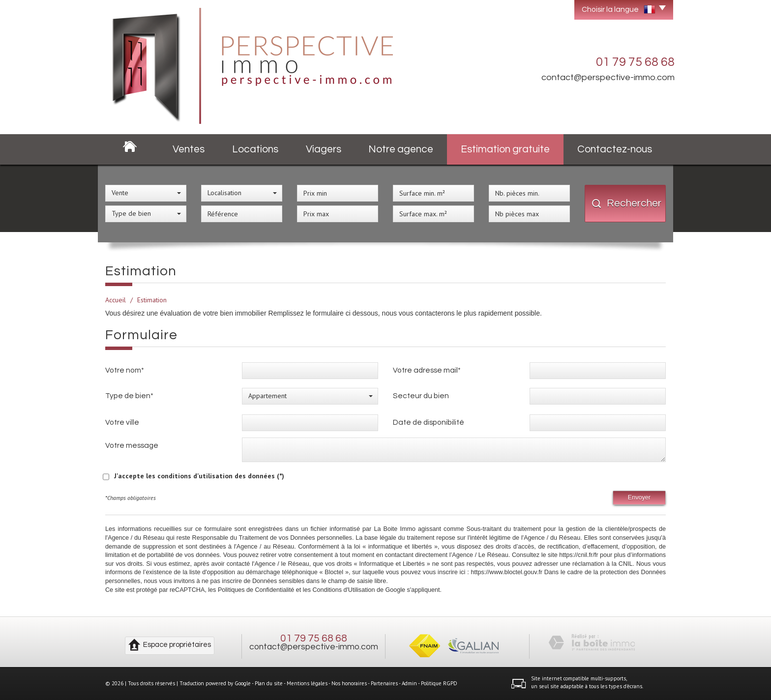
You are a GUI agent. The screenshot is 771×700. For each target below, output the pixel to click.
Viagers (324, 149)
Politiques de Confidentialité (256, 590)
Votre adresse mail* (427, 370)
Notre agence (401, 149)
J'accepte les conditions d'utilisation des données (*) (199, 476)
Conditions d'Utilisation (343, 590)
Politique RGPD (439, 683)
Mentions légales (307, 683)
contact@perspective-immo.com (608, 77)
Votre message (132, 445)
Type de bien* (129, 396)
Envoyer (639, 497)
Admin (409, 683)
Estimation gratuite (505, 149)
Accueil (116, 300)
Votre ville (122, 422)
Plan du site (269, 683)
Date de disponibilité (429, 422)
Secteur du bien (421, 396)
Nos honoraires (349, 683)
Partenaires (384, 683)
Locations (255, 149)
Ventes (189, 149)
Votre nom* (125, 370)
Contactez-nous (615, 149)
